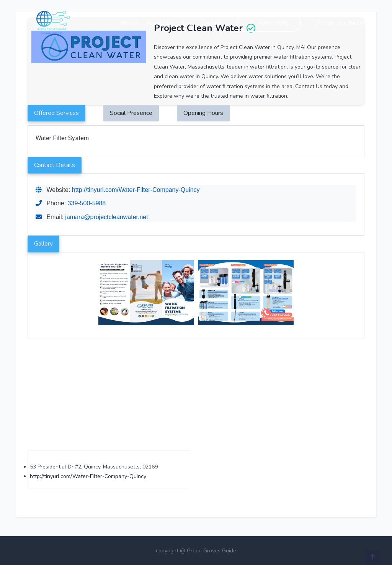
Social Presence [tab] (131, 113)
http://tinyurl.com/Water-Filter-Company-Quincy (136, 190)
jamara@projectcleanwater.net (106, 217)
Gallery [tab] (43, 244)
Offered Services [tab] (56, 113)
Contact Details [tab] (55, 165)
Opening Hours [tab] (203, 113)
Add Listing (269, 23)
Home (129, 23)
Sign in (332, 23)
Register (359, 23)
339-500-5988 (87, 203)
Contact (211, 23)
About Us (158, 23)
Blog (186, 23)
